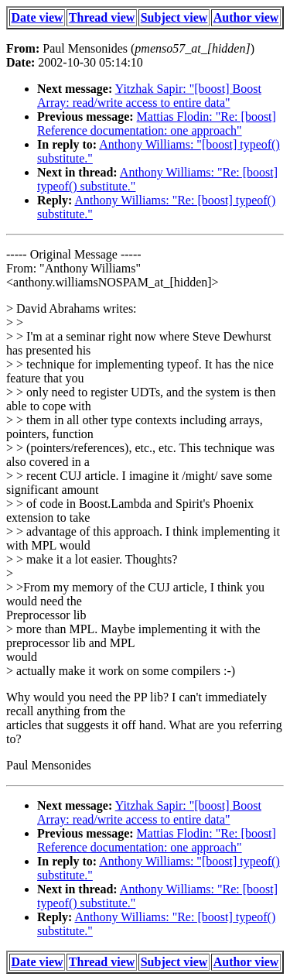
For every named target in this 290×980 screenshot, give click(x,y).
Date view (38, 17)
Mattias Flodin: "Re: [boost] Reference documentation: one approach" (157, 123)
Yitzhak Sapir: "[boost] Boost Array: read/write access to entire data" (149, 96)
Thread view (102, 17)
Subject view (174, 17)
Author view (246, 17)
